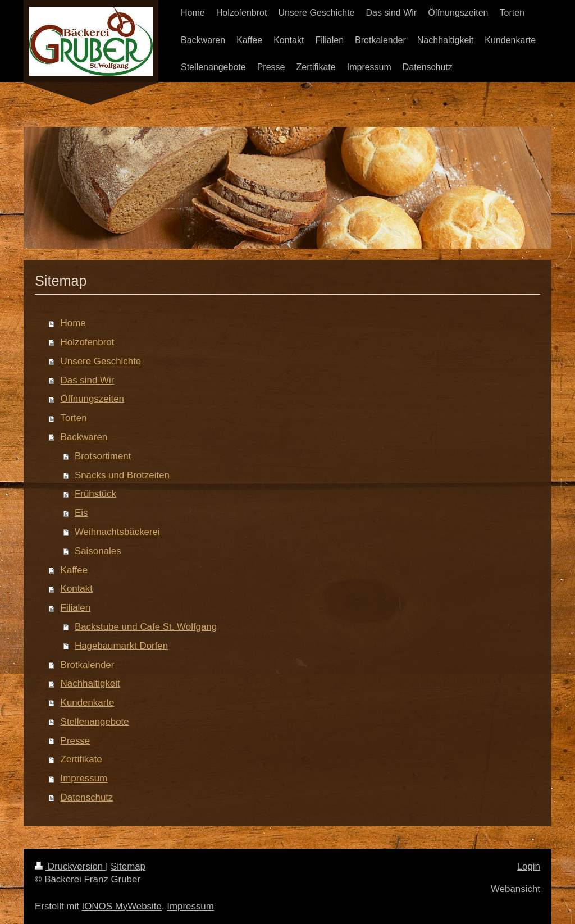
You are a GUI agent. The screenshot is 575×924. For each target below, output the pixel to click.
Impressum (84, 778)
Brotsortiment (103, 456)
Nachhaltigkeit (90, 683)
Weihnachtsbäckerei (117, 532)
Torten (74, 418)
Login (529, 866)
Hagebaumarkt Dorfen (121, 646)
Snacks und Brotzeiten (122, 475)
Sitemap (128, 866)
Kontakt (77, 589)
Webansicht (515, 889)
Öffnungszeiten (92, 399)
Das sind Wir (88, 380)
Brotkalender (88, 665)
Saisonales (98, 551)
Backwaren (84, 437)
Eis (81, 513)
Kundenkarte (88, 703)
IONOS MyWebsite (122, 906)
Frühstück (95, 494)
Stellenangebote (95, 722)
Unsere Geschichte (101, 361)
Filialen (76, 608)
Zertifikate (81, 759)
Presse (76, 741)
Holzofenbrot (88, 342)
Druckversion (70, 866)
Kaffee (74, 570)
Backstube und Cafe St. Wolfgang (146, 627)
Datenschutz (87, 797)
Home (73, 323)
